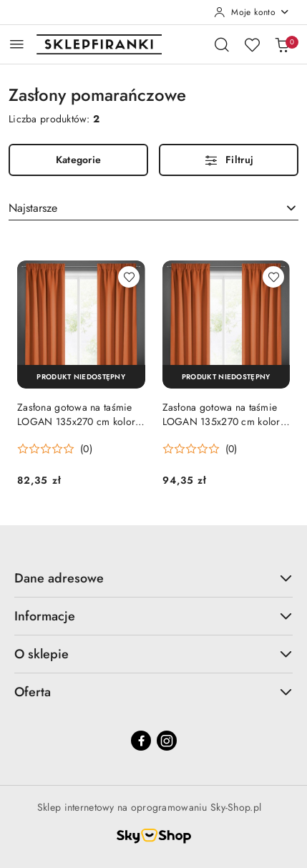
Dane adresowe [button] (153, 578)
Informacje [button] (153, 616)
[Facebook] (141, 741)
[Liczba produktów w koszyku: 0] (282, 44)
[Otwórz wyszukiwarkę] (222, 44)
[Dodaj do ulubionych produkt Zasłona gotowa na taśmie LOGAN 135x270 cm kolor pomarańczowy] (129, 277)
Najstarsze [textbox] (33, 208)
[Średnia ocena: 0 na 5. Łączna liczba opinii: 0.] (55, 449)
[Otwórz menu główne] (17, 44)
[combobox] (153, 208)
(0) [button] (86, 449)
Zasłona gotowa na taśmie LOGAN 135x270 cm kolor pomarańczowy (76, 414)
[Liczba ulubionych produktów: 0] (252, 44)
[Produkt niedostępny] (81, 377)
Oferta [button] (153, 692)
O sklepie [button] (153, 654)
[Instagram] (167, 741)
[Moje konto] (252, 12)
